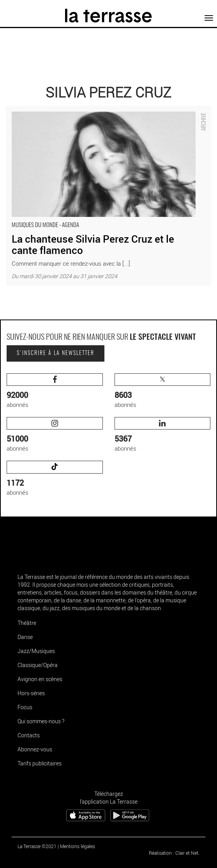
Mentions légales (78, 846)
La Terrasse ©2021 (37, 846)
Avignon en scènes (40, 679)
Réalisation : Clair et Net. (174, 853)
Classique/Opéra (38, 665)
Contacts (29, 735)
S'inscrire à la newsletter (56, 353)
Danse (25, 637)
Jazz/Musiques (36, 651)
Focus (25, 707)
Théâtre (27, 623)
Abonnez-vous (35, 749)
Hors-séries (31, 693)
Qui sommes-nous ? (41, 721)
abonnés (55, 391)
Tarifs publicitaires (40, 763)
